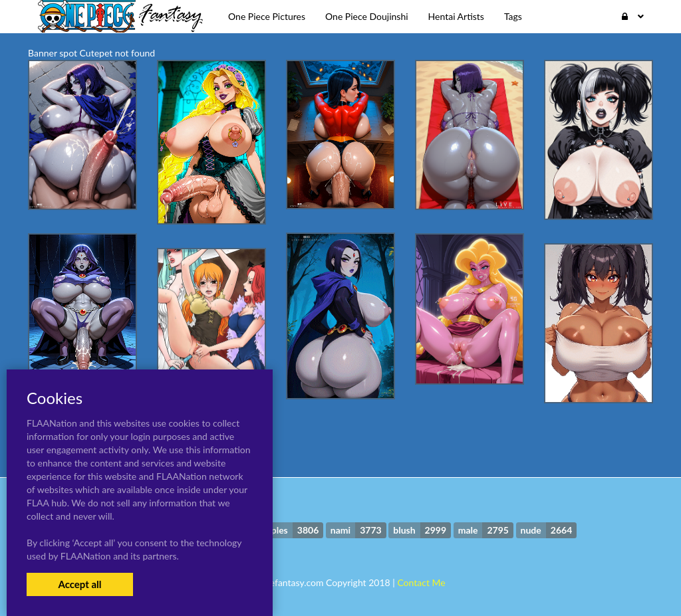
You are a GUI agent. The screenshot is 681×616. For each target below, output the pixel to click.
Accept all (79, 584)
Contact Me (421, 582)
